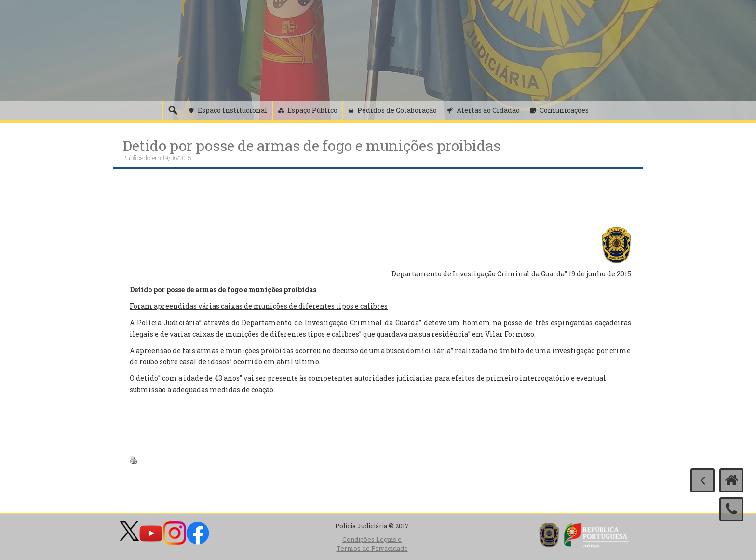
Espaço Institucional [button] (233, 110)
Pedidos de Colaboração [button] (397, 110)
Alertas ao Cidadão (488, 110)
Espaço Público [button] (312, 110)
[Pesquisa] (173, 110)
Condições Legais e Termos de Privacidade (372, 544)
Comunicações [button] (564, 110)
